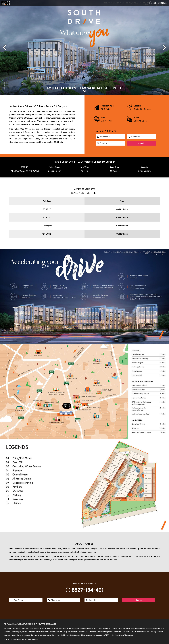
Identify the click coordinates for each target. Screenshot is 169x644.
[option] (84, 47)
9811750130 (158, 3)
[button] (5, 48)
